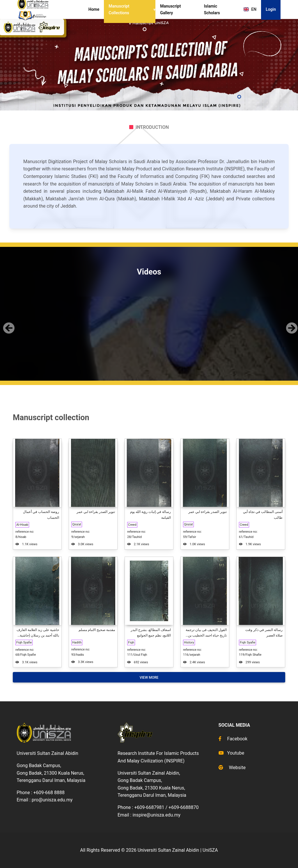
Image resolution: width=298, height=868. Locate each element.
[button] (7, 324)
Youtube (232, 753)
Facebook (233, 739)
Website (232, 768)
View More (149, 678)
